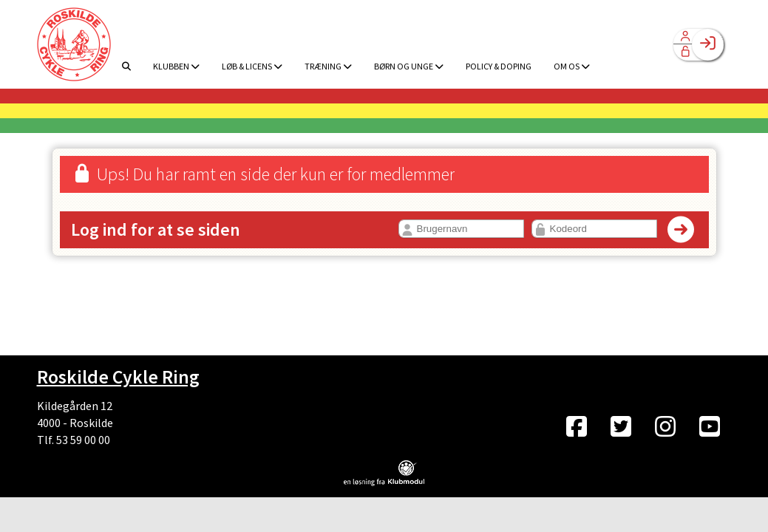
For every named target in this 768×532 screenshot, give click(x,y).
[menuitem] (74, 44)
